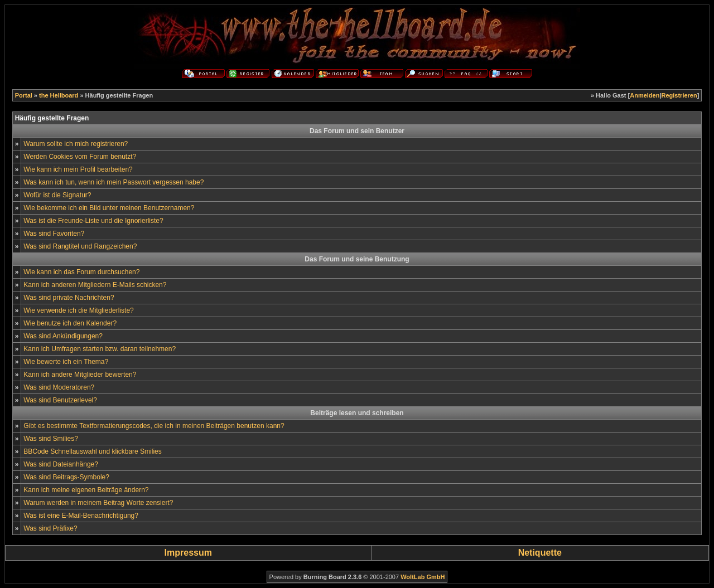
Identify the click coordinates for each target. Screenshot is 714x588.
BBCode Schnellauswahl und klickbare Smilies (92, 451)
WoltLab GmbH (423, 577)
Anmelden (645, 95)
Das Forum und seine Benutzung (357, 259)
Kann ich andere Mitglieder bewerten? (80, 375)
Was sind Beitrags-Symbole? (66, 477)
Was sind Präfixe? (50, 528)
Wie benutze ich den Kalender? (70, 323)
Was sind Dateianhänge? (61, 464)
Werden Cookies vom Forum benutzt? (80, 157)
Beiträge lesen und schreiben (357, 413)
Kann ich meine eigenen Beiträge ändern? (86, 490)
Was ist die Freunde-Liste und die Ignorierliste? (93, 221)
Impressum (188, 553)
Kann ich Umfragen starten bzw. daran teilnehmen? (100, 349)
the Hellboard (59, 95)
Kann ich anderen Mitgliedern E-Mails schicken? (95, 285)
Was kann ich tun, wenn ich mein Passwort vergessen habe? (114, 182)
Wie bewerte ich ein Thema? (66, 362)
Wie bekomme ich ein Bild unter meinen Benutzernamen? (109, 208)
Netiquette (540, 553)
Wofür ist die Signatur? (57, 195)
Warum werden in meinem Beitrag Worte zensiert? (98, 503)
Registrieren (679, 95)
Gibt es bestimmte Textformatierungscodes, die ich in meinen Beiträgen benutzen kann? (154, 426)
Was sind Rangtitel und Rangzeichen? (80, 246)
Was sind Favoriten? (54, 234)
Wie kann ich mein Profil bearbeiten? (78, 169)
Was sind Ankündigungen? (63, 336)
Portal (24, 95)
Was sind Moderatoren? (59, 387)
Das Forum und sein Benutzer (357, 131)
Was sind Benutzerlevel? (60, 400)
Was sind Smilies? (51, 439)
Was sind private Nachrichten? (69, 298)
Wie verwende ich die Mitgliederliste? (78, 310)
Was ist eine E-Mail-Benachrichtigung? (81, 516)
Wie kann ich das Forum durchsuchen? (81, 272)
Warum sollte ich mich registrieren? (76, 144)
